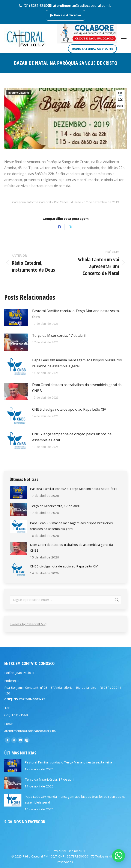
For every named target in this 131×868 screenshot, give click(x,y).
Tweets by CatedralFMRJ (28, 624)
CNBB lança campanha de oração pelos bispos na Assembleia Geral (72, 437)
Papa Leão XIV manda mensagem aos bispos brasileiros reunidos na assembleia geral (77, 363)
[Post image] (16, 317)
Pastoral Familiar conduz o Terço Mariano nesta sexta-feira (76, 314)
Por (68, 202)
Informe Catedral (19, 93)
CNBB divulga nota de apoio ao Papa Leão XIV (69, 409)
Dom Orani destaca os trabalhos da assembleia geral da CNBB (77, 388)
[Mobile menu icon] (124, 38)
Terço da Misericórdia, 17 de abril (59, 335)
